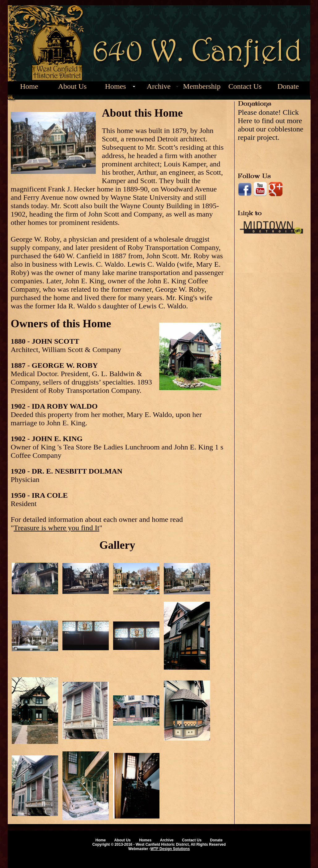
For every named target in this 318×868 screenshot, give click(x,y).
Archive (159, 86)
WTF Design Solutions (170, 849)
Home (29, 86)
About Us (72, 86)
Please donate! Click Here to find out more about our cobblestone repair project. (271, 125)
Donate (288, 86)
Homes (116, 86)
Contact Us (245, 86)
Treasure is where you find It (56, 528)
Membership (202, 86)
